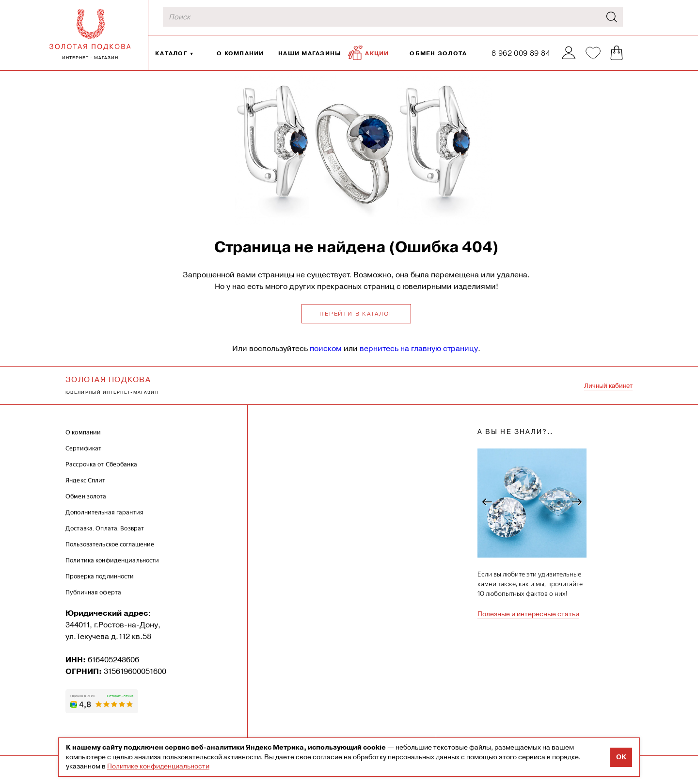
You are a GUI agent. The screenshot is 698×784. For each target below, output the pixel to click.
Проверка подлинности (100, 576)
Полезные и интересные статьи (528, 614)
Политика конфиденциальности (112, 560)
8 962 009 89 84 (521, 53)
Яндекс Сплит (86, 480)
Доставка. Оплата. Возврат (105, 528)
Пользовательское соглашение (110, 544)
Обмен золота (438, 53)
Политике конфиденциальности (158, 766)
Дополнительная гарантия (104, 512)
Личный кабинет (608, 386)
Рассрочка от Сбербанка (101, 464)
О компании (240, 53)
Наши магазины (310, 53)
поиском (326, 348)
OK (621, 757)
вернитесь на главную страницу (419, 348)
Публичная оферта (93, 592)
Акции (368, 53)
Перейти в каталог (356, 314)
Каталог (171, 53)
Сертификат (83, 448)
